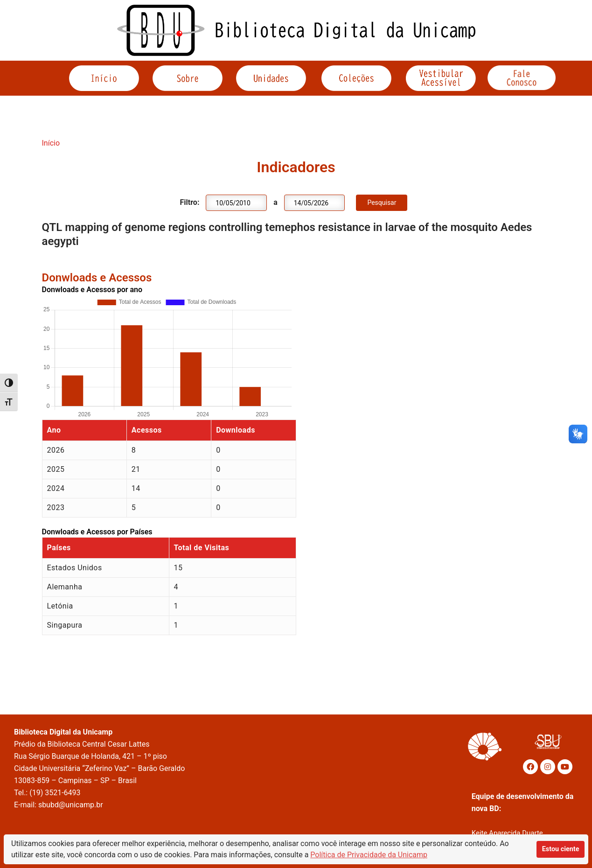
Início (51, 143)
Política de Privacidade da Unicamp (369, 855)
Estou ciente (561, 849)
